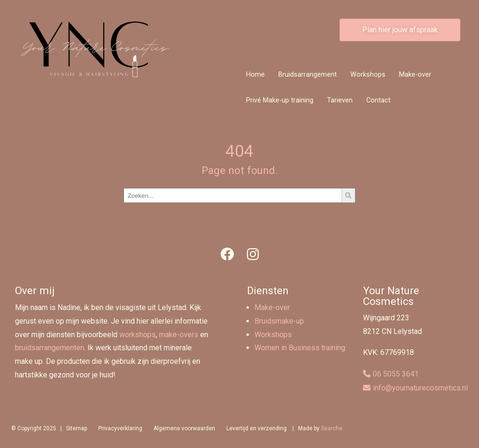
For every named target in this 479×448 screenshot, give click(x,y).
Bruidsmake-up (279, 321)
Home (255, 75)
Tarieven (340, 100)
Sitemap (76, 428)
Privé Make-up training (280, 100)
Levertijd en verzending (257, 428)
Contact (378, 100)
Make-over (415, 75)
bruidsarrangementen (50, 348)
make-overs (179, 335)
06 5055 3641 (396, 374)
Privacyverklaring (120, 428)
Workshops (368, 75)
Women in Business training (300, 348)
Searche (332, 428)
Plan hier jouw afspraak (400, 30)
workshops (138, 335)
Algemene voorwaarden (184, 428)
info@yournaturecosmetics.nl (420, 388)
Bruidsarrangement (308, 75)
